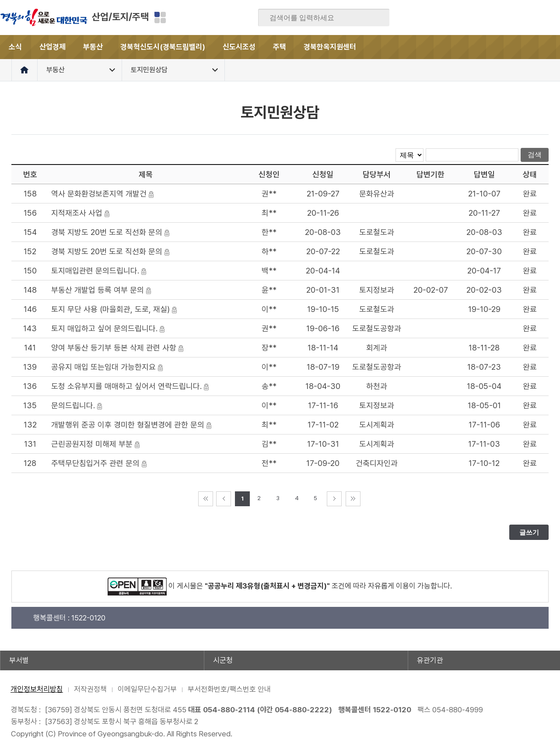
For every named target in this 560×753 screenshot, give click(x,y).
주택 (280, 47)
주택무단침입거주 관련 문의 (95, 463)
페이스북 (468, 18)
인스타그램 (536, 18)
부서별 (19, 660)
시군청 (223, 660)
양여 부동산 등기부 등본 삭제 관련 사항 (114, 348)
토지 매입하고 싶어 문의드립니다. (104, 328)
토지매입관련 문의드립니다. (95, 271)
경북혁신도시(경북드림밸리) (163, 47)
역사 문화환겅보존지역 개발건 (99, 194)
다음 (334, 499)
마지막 (353, 499)
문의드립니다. (73, 405)
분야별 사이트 (160, 18)
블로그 (485, 18)
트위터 (502, 18)
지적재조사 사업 (77, 213)
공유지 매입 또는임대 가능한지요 (103, 367)
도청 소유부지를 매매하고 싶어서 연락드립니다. (126, 386)
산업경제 (52, 47)
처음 (206, 499)
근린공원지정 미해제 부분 (92, 444)
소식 (15, 47)
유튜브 (553, 18)
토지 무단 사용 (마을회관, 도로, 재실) (110, 309)
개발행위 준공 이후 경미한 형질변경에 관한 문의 (128, 425)
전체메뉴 (548, 47)
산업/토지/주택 (120, 17)
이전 (224, 499)
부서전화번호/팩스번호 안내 (229, 689)
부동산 (93, 47)
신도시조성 (239, 47)
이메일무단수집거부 (147, 689)
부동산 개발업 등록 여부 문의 (98, 290)
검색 (377, 18)
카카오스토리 (519, 18)
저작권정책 (90, 689)
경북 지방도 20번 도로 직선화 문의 (107, 232)
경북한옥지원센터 (330, 47)
